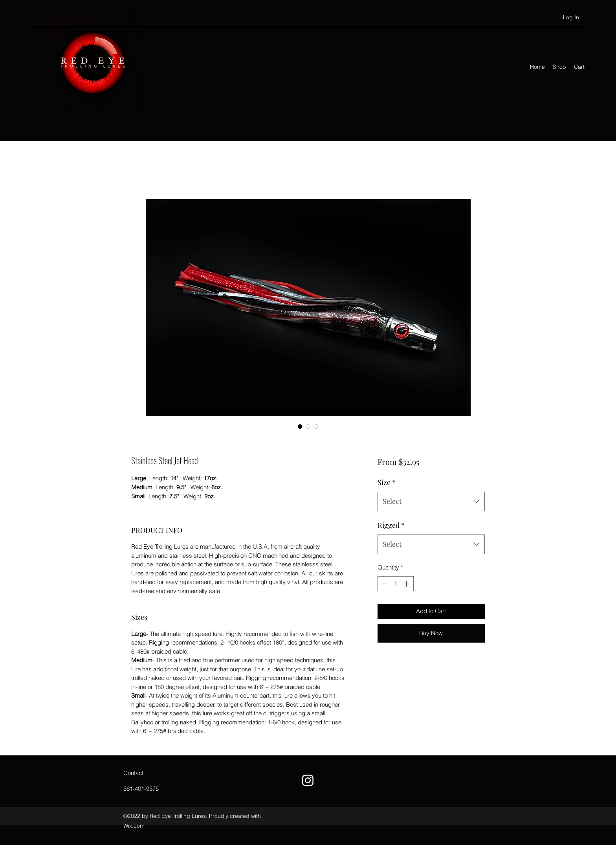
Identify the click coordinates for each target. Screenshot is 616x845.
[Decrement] (384, 584)
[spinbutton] (395, 584)
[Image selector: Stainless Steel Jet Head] (300, 426)
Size (387, 482)
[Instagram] (308, 780)
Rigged (391, 525)
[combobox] (431, 501)
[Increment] (407, 584)
